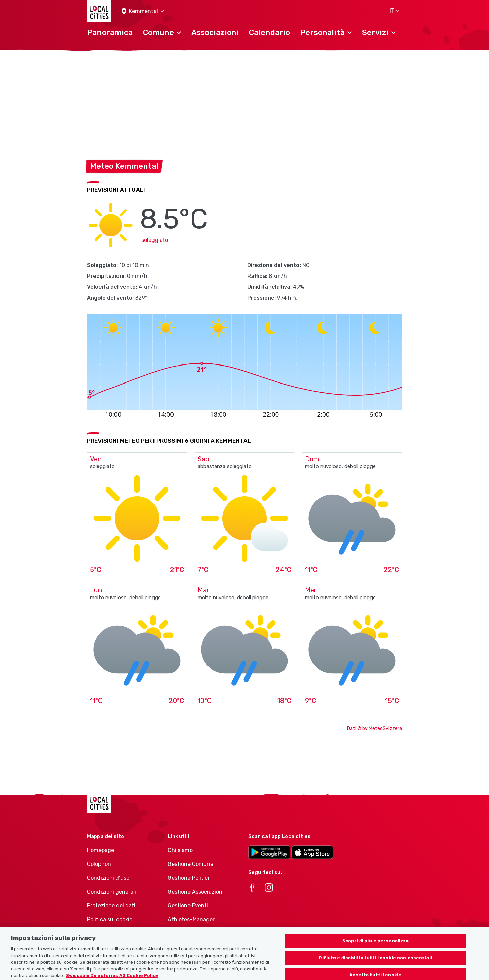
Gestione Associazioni (196, 892)
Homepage (101, 850)
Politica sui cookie (110, 919)
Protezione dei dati (111, 905)
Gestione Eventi (188, 905)
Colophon (99, 864)
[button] (143, 11)
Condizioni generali (112, 892)
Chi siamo (180, 850)
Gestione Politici (188, 878)
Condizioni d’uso (108, 878)
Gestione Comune (191, 864)
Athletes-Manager (191, 919)
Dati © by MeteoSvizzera (375, 728)
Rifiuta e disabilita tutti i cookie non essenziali (375, 963)
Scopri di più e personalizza (376, 946)
